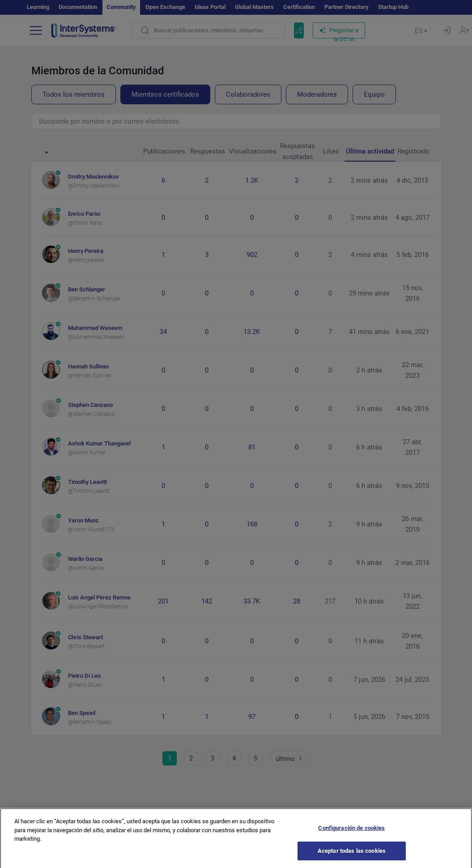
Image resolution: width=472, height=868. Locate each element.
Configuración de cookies (351, 845)
